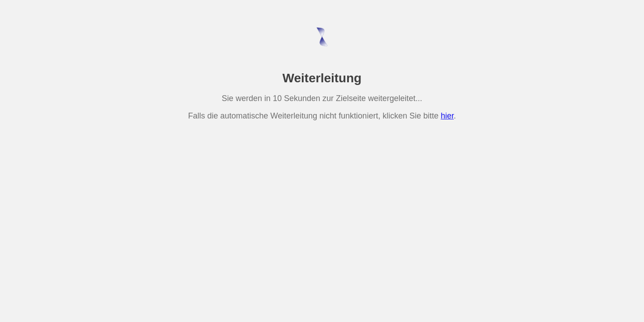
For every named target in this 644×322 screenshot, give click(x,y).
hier (447, 115)
